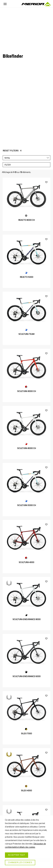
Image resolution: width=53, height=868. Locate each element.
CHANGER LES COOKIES (20, 862)
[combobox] (27, 158)
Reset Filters (11, 151)
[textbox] (26, 158)
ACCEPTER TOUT (17, 855)
